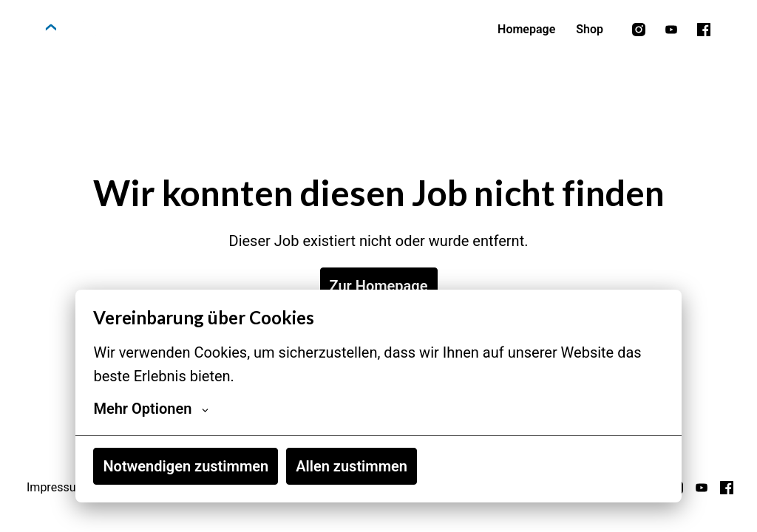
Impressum (57, 487)
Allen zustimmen (352, 466)
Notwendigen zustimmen (186, 466)
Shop (590, 29)
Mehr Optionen (151, 409)
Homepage (526, 29)
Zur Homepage (379, 286)
